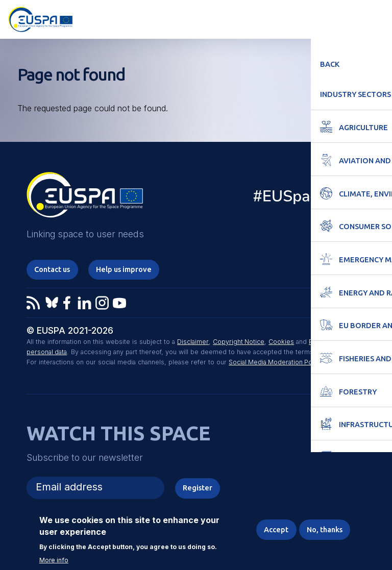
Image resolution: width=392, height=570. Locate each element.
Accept (274, 529)
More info (54, 560)
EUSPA (85, 199)
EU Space (304, 198)
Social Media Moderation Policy (276, 363)
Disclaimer (193, 342)
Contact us (53, 269)
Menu (378, 18)
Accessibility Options (327, 18)
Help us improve (126, 269)
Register (198, 488)
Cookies (281, 342)
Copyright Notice (238, 342)
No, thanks (324, 529)
